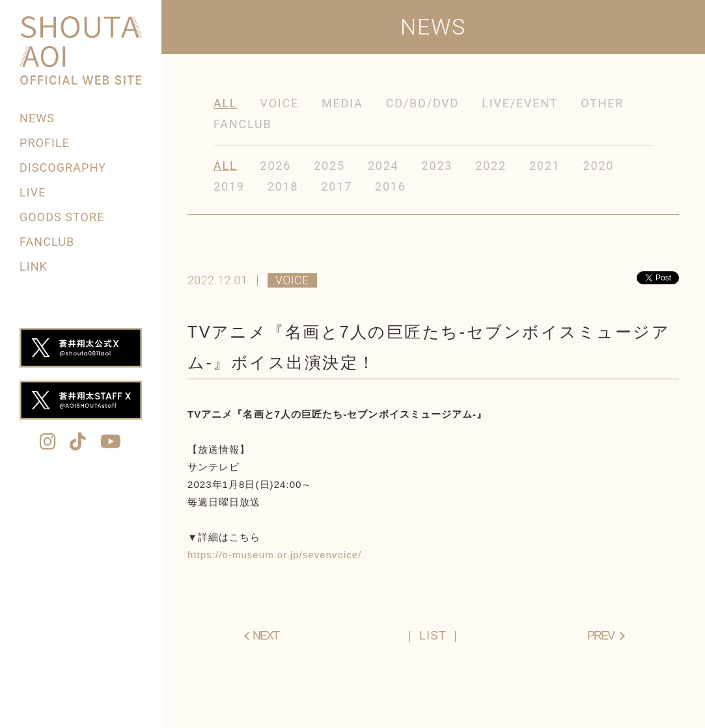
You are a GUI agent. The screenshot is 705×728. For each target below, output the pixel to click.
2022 (491, 166)
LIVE (33, 192)
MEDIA (342, 103)
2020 (599, 166)
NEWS (37, 118)
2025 (329, 166)
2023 (437, 166)
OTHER (602, 103)
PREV (601, 636)
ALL (226, 103)
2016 (391, 186)
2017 (337, 186)
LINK (34, 266)
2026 (276, 166)
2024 (383, 166)
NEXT (266, 636)
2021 (545, 166)
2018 (283, 186)
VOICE (280, 103)
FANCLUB (47, 242)
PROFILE (45, 143)
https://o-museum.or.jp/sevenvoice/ (274, 555)
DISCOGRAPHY (63, 168)
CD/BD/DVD (423, 103)
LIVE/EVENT (520, 103)
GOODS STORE (62, 217)
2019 (229, 186)
